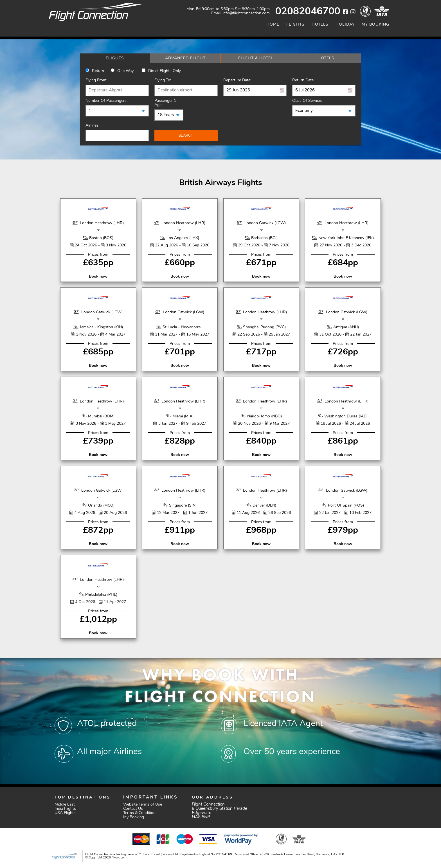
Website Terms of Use (143, 805)
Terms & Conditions (140, 813)
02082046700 (308, 12)
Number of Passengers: (106, 101)
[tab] (115, 58)
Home (273, 25)
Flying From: (96, 80)
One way (125, 71)
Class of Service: (307, 101)
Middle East (65, 805)
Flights (295, 25)
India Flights (65, 809)
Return (98, 71)
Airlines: (92, 126)
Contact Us (133, 809)
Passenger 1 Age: (165, 103)
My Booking (375, 25)
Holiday (345, 25)
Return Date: (303, 80)
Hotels (320, 25)
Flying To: (163, 80)
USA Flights (65, 813)
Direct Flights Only (165, 71)
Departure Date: (237, 80)
